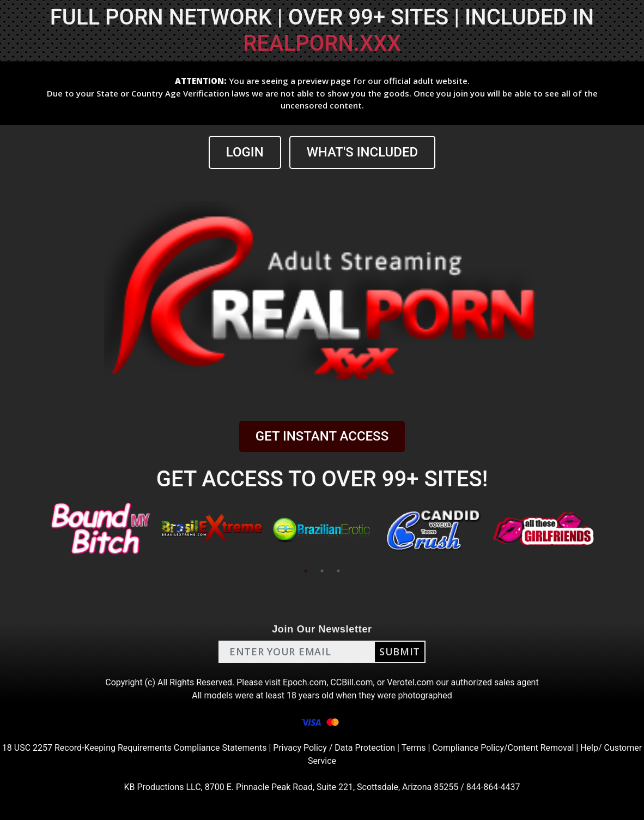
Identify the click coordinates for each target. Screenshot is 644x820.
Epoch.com (305, 682)
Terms (414, 748)
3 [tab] (338, 571)
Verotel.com (410, 682)
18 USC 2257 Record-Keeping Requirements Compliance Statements (135, 748)
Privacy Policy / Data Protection (334, 748)
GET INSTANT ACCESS (322, 436)
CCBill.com (351, 682)
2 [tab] (322, 571)
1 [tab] (306, 571)
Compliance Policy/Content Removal (503, 748)
